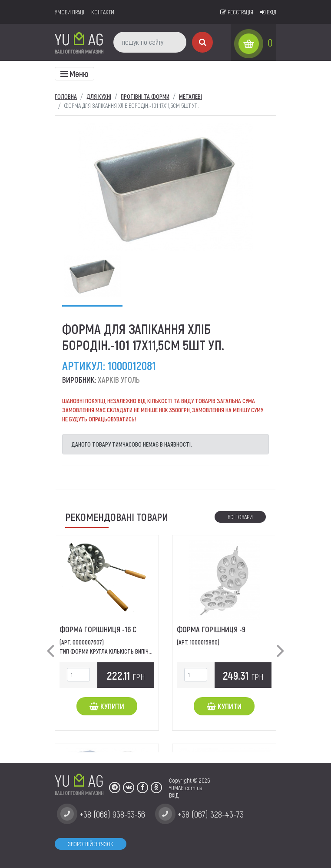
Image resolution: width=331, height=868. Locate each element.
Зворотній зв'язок (91, 844)
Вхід (268, 12)
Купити (107, 706)
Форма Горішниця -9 (211, 629)
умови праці (70, 12)
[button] (50, 644)
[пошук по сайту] (150, 42)
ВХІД (174, 795)
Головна (66, 96)
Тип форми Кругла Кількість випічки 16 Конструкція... (129, 651)
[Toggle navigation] (74, 74)
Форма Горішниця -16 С (98, 629)
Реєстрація (237, 12)
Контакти (103, 12)
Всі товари (240, 517)
